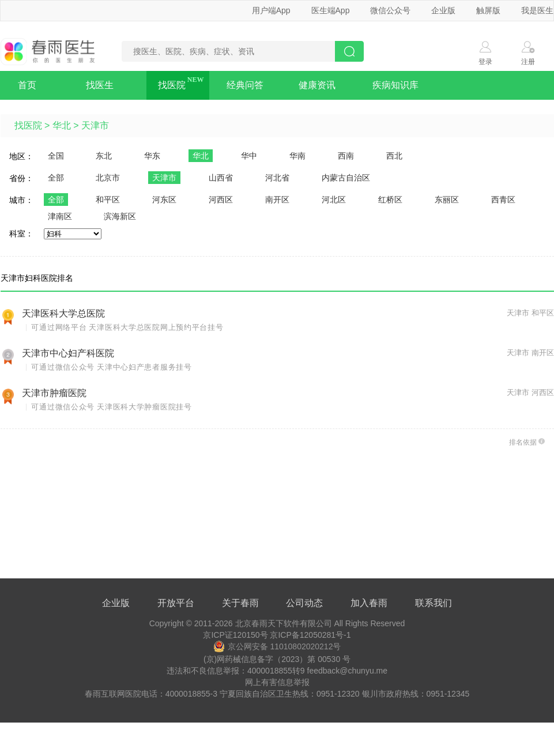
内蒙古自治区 (346, 178)
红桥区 (390, 200)
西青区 (503, 200)
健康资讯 (317, 85)
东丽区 (447, 200)
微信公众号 (390, 10)
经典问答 (245, 85)
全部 (56, 178)
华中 (249, 156)
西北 (394, 156)
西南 (346, 156)
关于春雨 (240, 603)
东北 (104, 156)
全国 (56, 156)
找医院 (172, 85)
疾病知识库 (395, 85)
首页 (27, 85)
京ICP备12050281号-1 (310, 635)
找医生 (100, 85)
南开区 (277, 200)
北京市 (108, 178)
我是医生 (537, 10)
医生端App (331, 10)
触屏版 (488, 10)
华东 (152, 156)
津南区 (60, 216)
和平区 (108, 200)
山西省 (221, 178)
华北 (62, 125)
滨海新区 (120, 216)
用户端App (271, 10)
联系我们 (434, 603)
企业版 (443, 10)
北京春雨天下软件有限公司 (284, 623)
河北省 (277, 178)
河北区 (334, 200)
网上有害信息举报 (277, 682)
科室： (21, 234)
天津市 (95, 125)
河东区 (164, 200)
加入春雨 (369, 603)
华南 (297, 156)
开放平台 (176, 603)
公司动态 (304, 603)
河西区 (221, 200)
